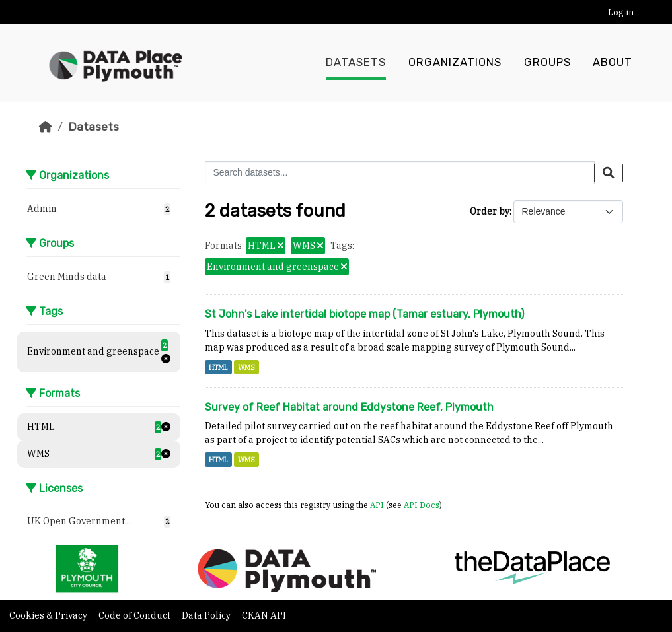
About (613, 63)
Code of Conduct (135, 615)
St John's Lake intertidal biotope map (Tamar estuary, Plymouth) (364, 314)
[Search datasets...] (400, 173)
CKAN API (264, 615)
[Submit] (609, 173)
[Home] (46, 127)
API (377, 505)
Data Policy (207, 615)
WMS (246, 367)
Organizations (455, 63)
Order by (490, 211)
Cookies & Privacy (49, 615)
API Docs (422, 505)
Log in (621, 12)
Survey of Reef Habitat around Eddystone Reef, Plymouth (349, 407)
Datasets (356, 63)
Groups (547, 63)
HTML (218, 367)
